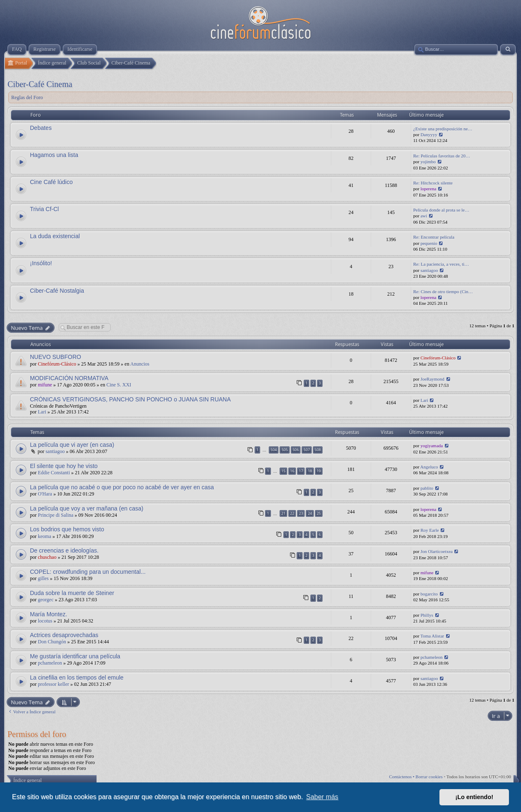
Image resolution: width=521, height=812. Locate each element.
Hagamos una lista (54, 155)
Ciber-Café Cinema (40, 84)
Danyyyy (429, 135)
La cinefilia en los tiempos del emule (77, 677)
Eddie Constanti (54, 473)
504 (274, 450)
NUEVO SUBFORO (56, 357)
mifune (45, 385)
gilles (43, 578)
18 (310, 471)
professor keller (53, 684)
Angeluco (429, 467)
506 (296, 450)
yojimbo (428, 162)
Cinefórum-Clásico (57, 364)
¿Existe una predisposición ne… (443, 129)
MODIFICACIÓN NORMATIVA (69, 378)
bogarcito (429, 594)
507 (306, 450)
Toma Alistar (432, 636)
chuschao (47, 557)
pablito (427, 488)
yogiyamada (432, 446)
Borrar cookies (429, 777)
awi (424, 216)
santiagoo (429, 270)
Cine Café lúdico (51, 182)
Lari (42, 412)
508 (318, 450)
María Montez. (48, 614)
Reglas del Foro (27, 97)
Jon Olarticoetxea (436, 551)
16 (292, 471)
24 (310, 513)
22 (292, 513)
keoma (45, 536)
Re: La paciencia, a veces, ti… (441, 264)
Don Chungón (52, 642)
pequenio (429, 243)
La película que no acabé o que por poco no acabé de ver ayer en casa (122, 487)
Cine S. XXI (119, 385)
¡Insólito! (41, 263)
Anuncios (140, 364)
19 (319, 471)
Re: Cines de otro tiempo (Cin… (443, 291)
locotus (45, 621)
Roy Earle (429, 530)
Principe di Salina (56, 515)
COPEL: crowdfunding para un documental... (88, 572)
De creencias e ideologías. (64, 550)
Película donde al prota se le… (441, 210)
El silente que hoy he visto (64, 466)
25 (319, 513)
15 (283, 471)
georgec (46, 600)
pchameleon (50, 663)
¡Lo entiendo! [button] (474, 797)
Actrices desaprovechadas (64, 635)
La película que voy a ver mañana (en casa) (87, 508)
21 (283, 513)
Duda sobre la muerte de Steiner (72, 593)
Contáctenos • (402, 777)
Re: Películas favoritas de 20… (442, 156)
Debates (41, 128)
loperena (428, 189)
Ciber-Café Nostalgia (57, 291)
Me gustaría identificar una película (75, 656)
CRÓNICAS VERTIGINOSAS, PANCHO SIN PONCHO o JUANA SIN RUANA (130, 399)
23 (301, 513)
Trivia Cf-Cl (44, 209)
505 (284, 450)
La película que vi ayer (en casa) (72, 445)
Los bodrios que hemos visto (67, 529)
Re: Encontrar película (434, 237)
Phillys (427, 615)
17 (301, 471)
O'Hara (45, 494)
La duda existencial (55, 236)
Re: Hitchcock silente (433, 183)
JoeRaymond (432, 379)
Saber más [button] (322, 797)
